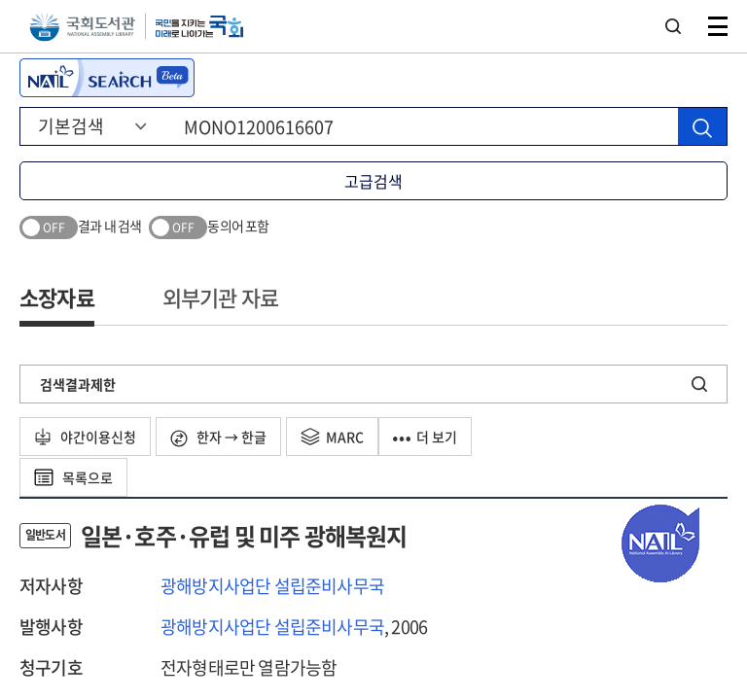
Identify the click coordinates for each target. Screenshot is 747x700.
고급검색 (373, 181)
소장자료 (57, 297)
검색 (673, 26)
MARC (332, 437)
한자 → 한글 (218, 437)
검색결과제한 (78, 384)
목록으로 (73, 477)
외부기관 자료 (220, 297)
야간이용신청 (85, 437)
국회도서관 (82, 27)
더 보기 (425, 437)
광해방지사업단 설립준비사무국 (272, 586)
